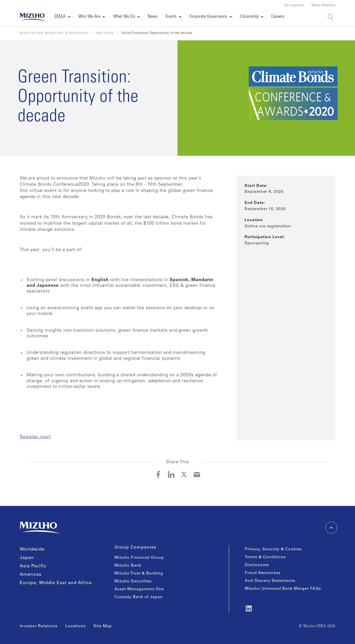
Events (171, 17)
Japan (27, 558)
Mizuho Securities (133, 581)
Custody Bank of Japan (139, 597)
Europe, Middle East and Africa (56, 583)
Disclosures (257, 565)
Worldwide (32, 550)
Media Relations (323, 6)
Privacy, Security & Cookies (273, 549)
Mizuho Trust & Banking (139, 573)
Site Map (103, 626)
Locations (75, 626)
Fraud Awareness (263, 573)
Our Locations (294, 6)
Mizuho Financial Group (139, 558)
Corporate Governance (208, 17)
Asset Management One (139, 589)
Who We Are (89, 17)
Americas (31, 575)
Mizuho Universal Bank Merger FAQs (283, 589)
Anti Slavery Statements (270, 581)
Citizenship (249, 17)
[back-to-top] (331, 528)
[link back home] (33, 17)
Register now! (35, 437)
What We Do (124, 17)
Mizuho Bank (128, 566)
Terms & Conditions (265, 557)
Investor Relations (39, 626)
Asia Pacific (33, 566)
